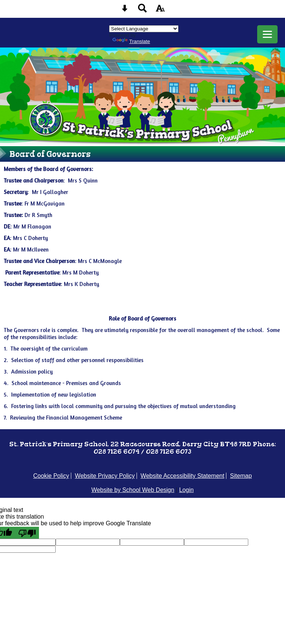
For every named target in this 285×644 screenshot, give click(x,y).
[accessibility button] (160, 11)
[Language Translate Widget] (144, 29)
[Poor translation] (27, 533)
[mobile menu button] (267, 34)
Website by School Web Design (133, 490)
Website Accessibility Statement (183, 476)
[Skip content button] (125, 11)
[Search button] (142, 11)
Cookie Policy (51, 476)
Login (186, 490)
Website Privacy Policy (105, 476)
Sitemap (241, 476)
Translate (131, 41)
